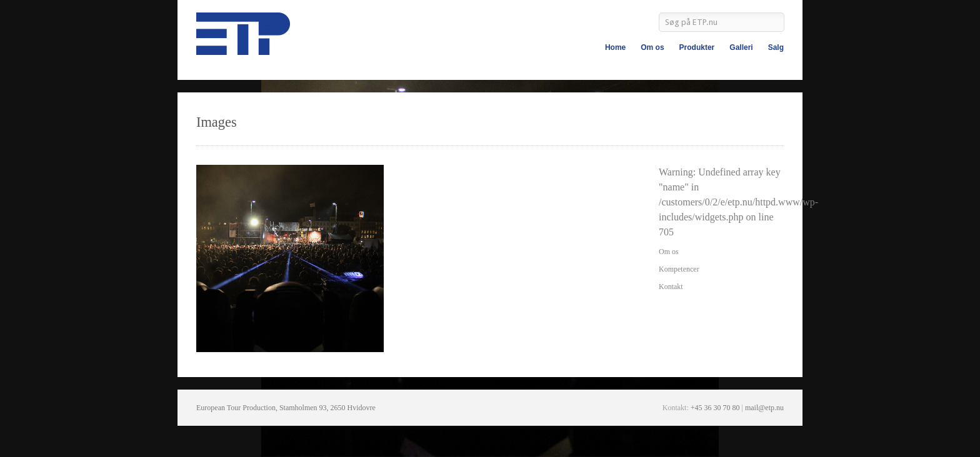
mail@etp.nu (764, 408)
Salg (776, 47)
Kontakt (671, 287)
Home (615, 47)
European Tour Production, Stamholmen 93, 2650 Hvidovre (286, 408)
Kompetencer (679, 269)
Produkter (697, 47)
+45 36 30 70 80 (715, 408)
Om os (652, 47)
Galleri (741, 47)
